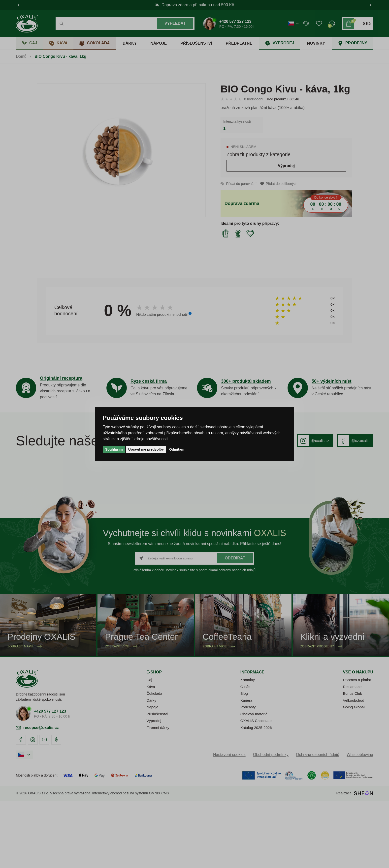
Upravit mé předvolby (146, 449)
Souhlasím (114, 449)
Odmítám (177, 449)
